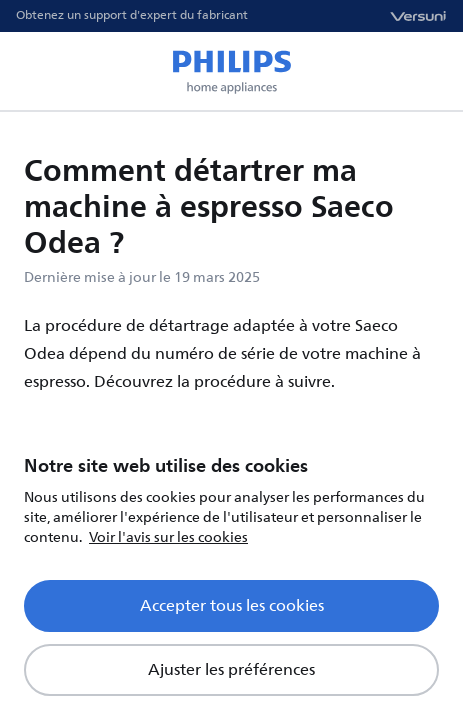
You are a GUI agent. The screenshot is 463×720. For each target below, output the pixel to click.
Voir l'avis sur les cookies (168, 537)
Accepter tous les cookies (232, 606)
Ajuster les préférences (231, 670)
